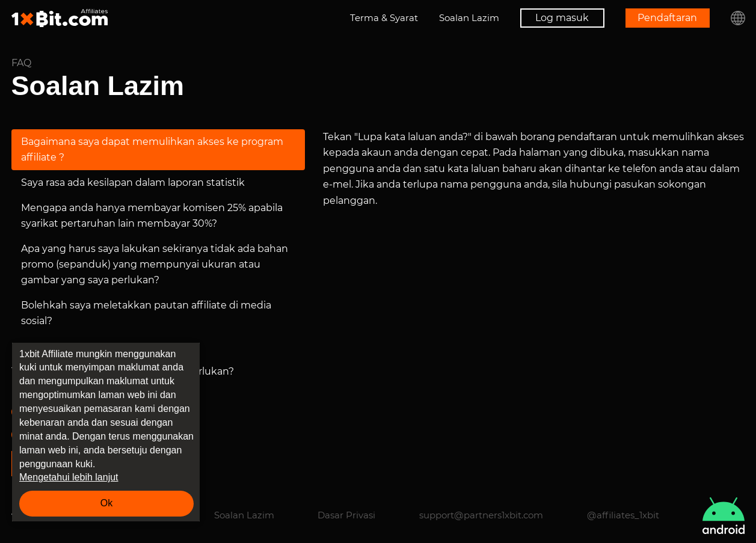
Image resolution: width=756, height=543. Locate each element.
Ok (106, 503)
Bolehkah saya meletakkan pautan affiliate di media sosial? (146, 313)
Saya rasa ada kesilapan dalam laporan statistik (133, 183)
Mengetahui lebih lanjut (69, 477)
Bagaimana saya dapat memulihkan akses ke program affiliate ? (152, 149)
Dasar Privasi (346, 515)
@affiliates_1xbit (623, 515)
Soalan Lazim (469, 18)
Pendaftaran (667, 18)
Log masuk (562, 18)
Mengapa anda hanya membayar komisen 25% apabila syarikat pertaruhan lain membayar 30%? (152, 216)
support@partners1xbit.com (481, 515)
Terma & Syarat (384, 18)
